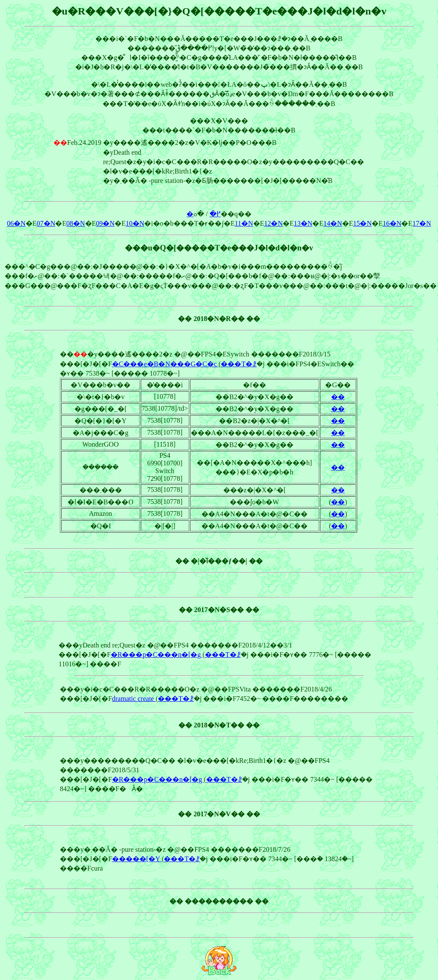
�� (338, 397)
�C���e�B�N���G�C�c (165, 364)
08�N (76, 223)
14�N (333, 223)
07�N (46, 223)
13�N (303, 223)
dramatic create (134, 699)
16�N (392, 223)
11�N (244, 223)
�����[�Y (137, 859)
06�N (16, 223)
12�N (273, 223)
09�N (105, 223)
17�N (422, 223)
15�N (362, 223)
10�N (135, 223)
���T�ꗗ (239, 364)
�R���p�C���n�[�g (157, 655)
